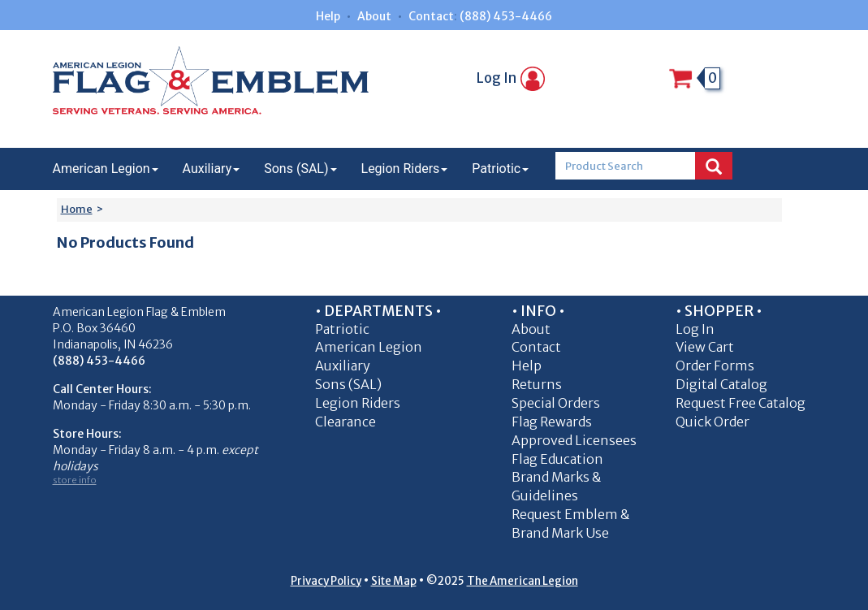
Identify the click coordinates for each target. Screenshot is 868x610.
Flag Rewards (552, 422)
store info (75, 480)
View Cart (705, 347)
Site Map (394, 581)
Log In (511, 78)
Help (328, 16)
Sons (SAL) (300, 169)
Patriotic (500, 169)
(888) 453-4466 (506, 16)
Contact (431, 16)
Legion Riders (405, 169)
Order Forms (715, 366)
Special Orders (556, 403)
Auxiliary (212, 169)
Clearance (345, 422)
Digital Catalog (721, 384)
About (374, 16)
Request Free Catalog (741, 403)
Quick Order (713, 422)
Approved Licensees (574, 440)
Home (77, 209)
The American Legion (523, 581)
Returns (537, 384)
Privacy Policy (326, 581)
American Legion (106, 169)
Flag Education (557, 459)
